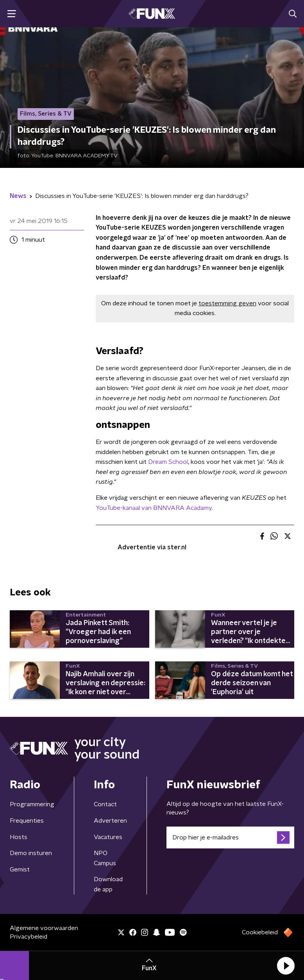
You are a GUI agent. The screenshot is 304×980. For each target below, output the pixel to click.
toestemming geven (227, 303)
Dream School (168, 462)
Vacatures (108, 837)
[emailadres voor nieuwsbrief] (230, 837)
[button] (286, 966)
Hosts (19, 837)
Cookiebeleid (260, 932)
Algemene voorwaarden (44, 928)
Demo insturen (31, 853)
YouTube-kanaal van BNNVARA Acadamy (154, 508)
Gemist (20, 870)
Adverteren (110, 821)
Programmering (32, 804)
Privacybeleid (29, 937)
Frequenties (27, 821)
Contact (105, 804)
